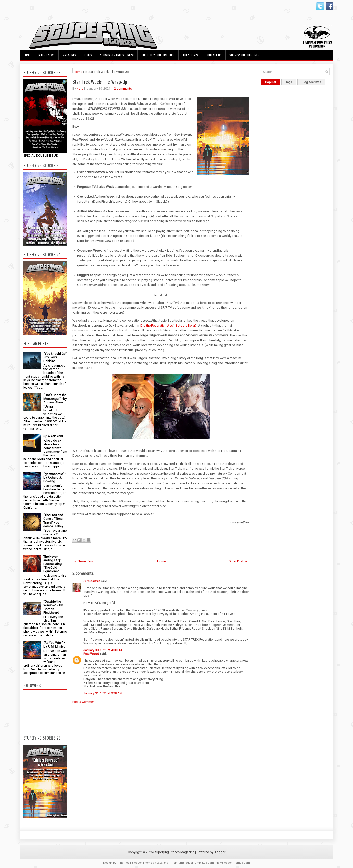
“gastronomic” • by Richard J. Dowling (55, 478)
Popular (271, 82)
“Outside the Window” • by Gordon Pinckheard (53, 607)
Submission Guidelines (244, 55)
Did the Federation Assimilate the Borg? (169, 325)
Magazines (69, 55)
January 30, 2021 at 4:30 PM (103, 650)
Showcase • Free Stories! (117, 55)
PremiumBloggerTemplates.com (192, 863)
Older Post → (238, 561)
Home (27, 55)
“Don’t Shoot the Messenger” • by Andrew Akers (55, 399)
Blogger (220, 852)
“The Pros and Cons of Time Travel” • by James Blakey (53, 521)
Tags (289, 82)
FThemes (123, 863)
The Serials (190, 55)
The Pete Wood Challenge (158, 55)
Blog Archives (311, 82)
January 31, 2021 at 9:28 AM (103, 693)
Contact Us (214, 55)
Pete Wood (91, 654)
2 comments (123, 89)
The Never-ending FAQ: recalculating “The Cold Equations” (52, 564)
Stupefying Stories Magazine (174, 852)
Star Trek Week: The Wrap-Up (100, 82)
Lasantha (162, 863)
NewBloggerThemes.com (233, 863)
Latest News (46, 55)
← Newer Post (84, 561)
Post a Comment (84, 702)
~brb (80, 89)
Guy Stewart (92, 581)
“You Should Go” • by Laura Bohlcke (55, 357)
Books (88, 55)
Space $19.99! (53, 436)
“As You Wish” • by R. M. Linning (54, 645)
